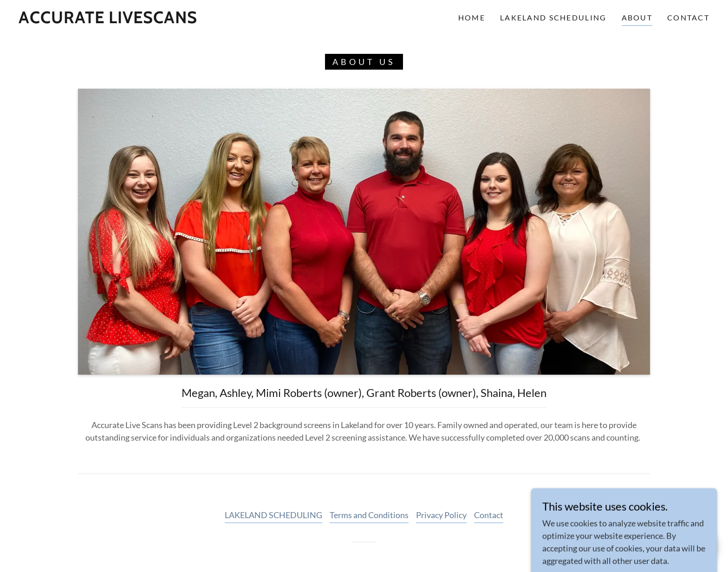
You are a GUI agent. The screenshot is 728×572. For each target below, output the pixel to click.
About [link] (637, 17)
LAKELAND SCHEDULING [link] (553, 17)
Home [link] (472, 17)
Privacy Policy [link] (441, 515)
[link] (108, 20)
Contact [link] (688, 17)
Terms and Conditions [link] (369, 515)
